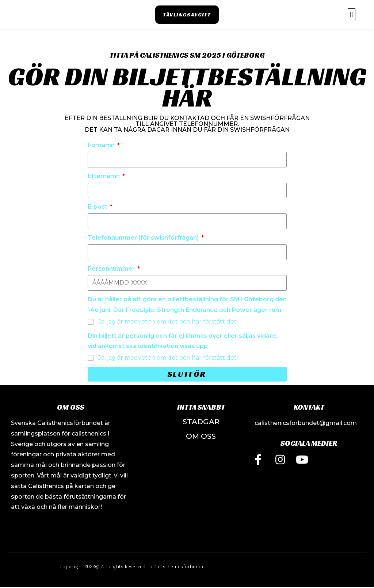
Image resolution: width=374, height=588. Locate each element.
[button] (187, 15)
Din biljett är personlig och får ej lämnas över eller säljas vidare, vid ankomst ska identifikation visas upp (183, 341)
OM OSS (201, 436)
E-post (98, 207)
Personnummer (112, 269)
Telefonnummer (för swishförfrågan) (144, 238)
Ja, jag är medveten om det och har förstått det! (168, 322)
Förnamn (102, 145)
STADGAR (201, 422)
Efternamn (104, 176)
